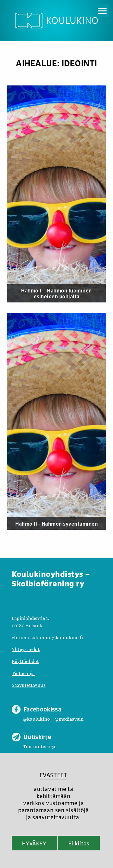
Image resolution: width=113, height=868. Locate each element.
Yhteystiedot (26, 649)
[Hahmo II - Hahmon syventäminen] (56, 421)
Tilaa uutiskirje (40, 746)
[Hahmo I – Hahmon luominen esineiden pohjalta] (56, 194)
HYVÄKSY (34, 843)
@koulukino (36, 719)
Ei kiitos (79, 843)
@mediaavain (69, 719)
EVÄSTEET (54, 775)
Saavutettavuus (29, 685)
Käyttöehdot (25, 661)
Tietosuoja (23, 673)
